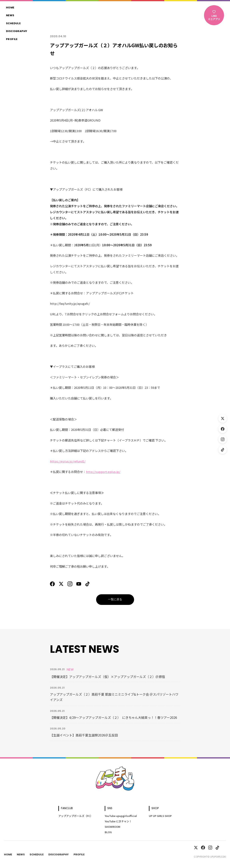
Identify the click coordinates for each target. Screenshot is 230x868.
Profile (12, 39)
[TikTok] (223, 450)
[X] (61, 584)
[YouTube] (79, 584)
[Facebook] (223, 429)
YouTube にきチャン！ (118, 821)
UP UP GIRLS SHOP (160, 816)
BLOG (108, 832)
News (10, 16)
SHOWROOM (113, 827)
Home (10, 8)
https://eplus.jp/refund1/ (68, 461)
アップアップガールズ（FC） (76, 816)
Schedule (13, 24)
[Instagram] (223, 439)
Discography (17, 31)
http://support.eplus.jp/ (103, 472)
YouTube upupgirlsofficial (121, 816)
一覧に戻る (115, 600)
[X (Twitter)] (223, 418)
